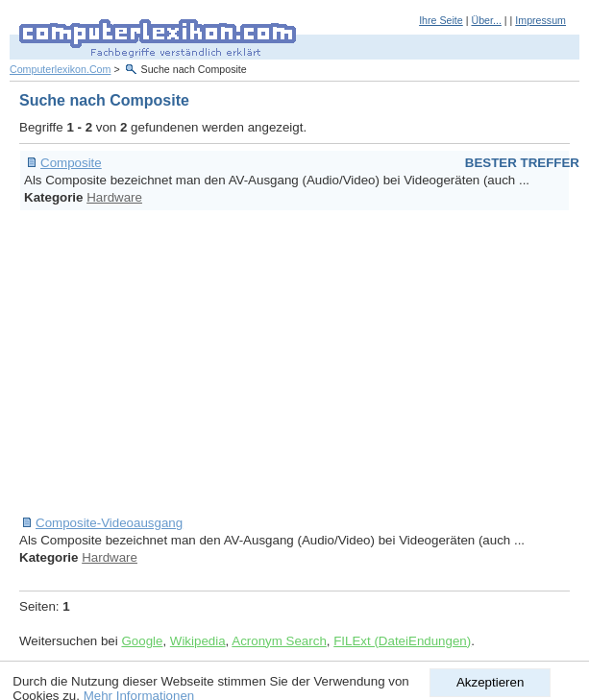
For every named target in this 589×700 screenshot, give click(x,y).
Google (142, 641)
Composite (71, 163)
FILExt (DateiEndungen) (402, 641)
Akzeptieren (490, 682)
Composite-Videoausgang (109, 523)
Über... (486, 20)
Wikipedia (198, 641)
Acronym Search (279, 641)
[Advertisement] (304, 363)
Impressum (540, 20)
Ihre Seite (441, 20)
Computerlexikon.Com (60, 69)
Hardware (114, 197)
